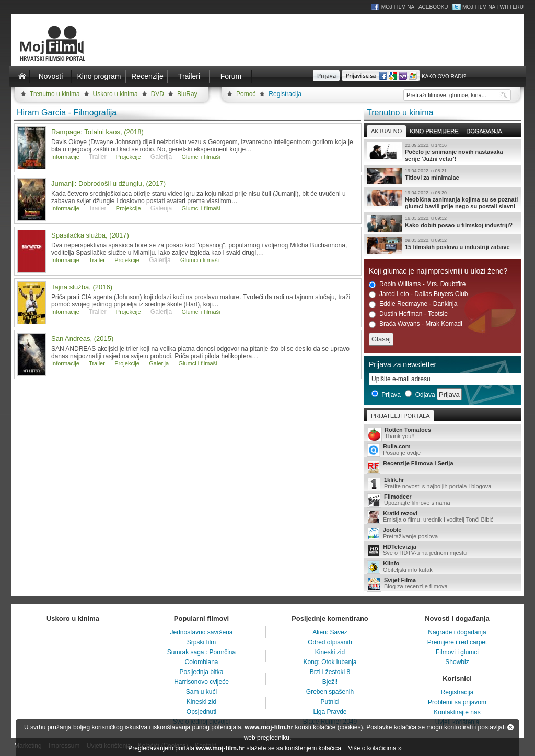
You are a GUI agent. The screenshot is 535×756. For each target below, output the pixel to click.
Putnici (330, 702)
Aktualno (386, 131)
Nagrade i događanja (457, 632)
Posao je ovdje (443, 450)
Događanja (484, 131)
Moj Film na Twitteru (493, 7)
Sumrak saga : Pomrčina (201, 652)
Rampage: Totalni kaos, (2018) (97, 132)
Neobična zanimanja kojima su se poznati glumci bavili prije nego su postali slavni (443, 199)
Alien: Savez (330, 632)
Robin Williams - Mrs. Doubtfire (417, 284)
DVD (158, 94)
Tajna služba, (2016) (82, 287)
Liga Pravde (330, 712)
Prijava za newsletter (403, 364)
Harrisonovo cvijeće (201, 682)
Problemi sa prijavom (457, 702)
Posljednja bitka (201, 672)
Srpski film (201, 642)
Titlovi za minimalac (443, 176)
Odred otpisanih (330, 642)
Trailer (97, 260)
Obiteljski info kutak (443, 567)
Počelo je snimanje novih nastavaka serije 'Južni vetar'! (443, 152)
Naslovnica (22, 76)
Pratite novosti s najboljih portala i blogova (443, 484)
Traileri (189, 76)
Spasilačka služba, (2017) (90, 235)
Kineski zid (201, 702)
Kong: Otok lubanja (330, 662)
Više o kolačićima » (375, 748)
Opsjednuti (201, 712)
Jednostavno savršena (201, 632)
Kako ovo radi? (444, 76)
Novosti (51, 76)
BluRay (187, 94)
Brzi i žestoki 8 (330, 672)
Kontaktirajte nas (457, 712)
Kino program (99, 76)
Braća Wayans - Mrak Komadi (416, 324)
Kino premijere (434, 131)
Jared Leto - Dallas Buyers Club (418, 294)
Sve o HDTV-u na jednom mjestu (443, 550)
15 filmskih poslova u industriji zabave (443, 245)
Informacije (65, 157)
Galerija (159, 363)
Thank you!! (443, 434)
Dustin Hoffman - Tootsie (408, 314)
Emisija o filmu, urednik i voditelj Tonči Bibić (443, 517)
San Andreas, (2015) (82, 339)
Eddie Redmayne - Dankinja (413, 304)
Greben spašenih (330, 692)
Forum (231, 76)
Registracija (285, 94)
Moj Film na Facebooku (415, 7)
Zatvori (510, 727)
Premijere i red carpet (457, 642)
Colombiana (201, 662)
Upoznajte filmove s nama (443, 500)
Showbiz (457, 662)
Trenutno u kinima (55, 94)
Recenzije (147, 76)
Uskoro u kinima (115, 94)
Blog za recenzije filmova (443, 584)
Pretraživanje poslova (443, 534)
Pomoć (246, 94)
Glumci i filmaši (201, 157)
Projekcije (129, 157)
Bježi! (330, 682)
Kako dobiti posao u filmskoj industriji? (443, 223)
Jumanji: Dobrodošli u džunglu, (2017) (108, 184)
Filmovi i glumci (457, 652)
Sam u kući (201, 692)
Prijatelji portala (400, 416)
